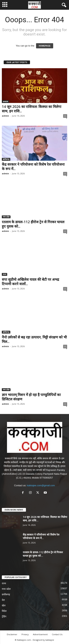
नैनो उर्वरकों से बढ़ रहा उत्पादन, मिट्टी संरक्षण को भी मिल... (34, 339)
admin (5, 116)
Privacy (25, 634)
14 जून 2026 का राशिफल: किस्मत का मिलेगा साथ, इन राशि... (32, 109)
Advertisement (40, 634)
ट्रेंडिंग (4, 617)
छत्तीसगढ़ (6, 159)
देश (3, 600)
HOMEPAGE (45, 46)
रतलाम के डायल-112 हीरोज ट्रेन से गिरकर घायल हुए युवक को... (33, 224)
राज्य (5, 274)
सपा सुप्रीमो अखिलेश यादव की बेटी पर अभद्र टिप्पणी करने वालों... (30, 282)
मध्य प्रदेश (6, 217)
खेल (4, 605)
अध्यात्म (5, 101)
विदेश (4, 611)
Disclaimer (12, 634)
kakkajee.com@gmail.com (41, 485)
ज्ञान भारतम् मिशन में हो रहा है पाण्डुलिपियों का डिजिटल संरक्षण (31, 397)
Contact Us (57, 634)
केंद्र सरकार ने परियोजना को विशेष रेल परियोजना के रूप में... (33, 167)
